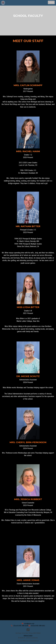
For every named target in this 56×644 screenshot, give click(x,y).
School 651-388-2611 (38, 626)
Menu (52, 2)
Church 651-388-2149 (21, 626)
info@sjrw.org (29, 623)
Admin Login (28, 635)
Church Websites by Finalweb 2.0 (28, 641)
